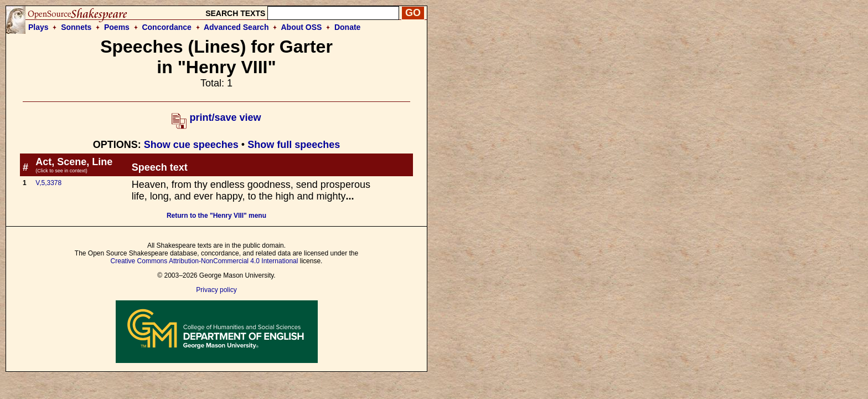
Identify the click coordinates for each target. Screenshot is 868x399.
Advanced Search (236, 27)
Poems (117, 27)
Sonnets (76, 27)
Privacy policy (216, 290)
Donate (347, 27)
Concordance (166, 27)
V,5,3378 (48, 183)
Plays (38, 27)
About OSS (302, 27)
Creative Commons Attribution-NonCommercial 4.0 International (205, 261)
